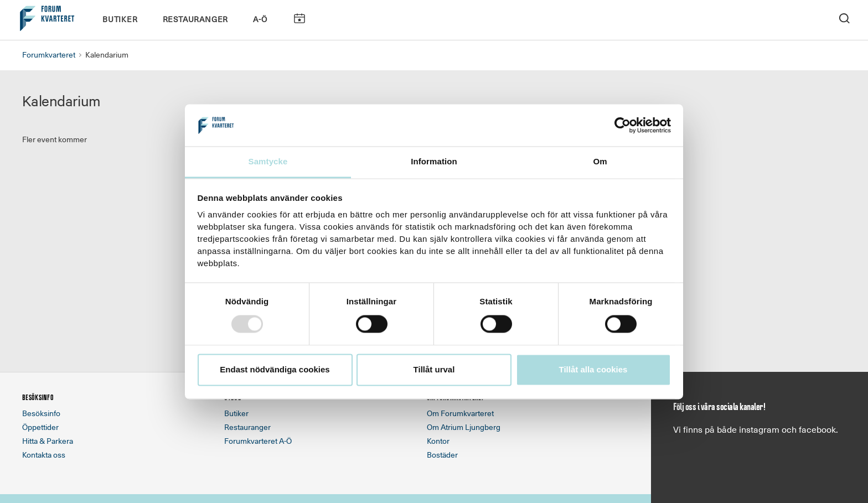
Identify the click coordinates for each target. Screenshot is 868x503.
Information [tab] (434, 162)
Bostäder (442, 455)
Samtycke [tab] (268, 162)
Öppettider (40, 427)
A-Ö (260, 19)
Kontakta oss (44, 455)
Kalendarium (299, 19)
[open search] (844, 17)
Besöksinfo (41, 413)
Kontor (438, 441)
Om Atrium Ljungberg (464, 427)
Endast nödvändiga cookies (275, 370)
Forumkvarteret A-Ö (258, 441)
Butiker (120, 19)
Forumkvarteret (49, 55)
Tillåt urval (434, 370)
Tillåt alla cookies (593, 370)
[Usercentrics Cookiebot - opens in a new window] (622, 125)
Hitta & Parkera (48, 441)
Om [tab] (600, 162)
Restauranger (196, 19)
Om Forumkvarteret (460, 413)
